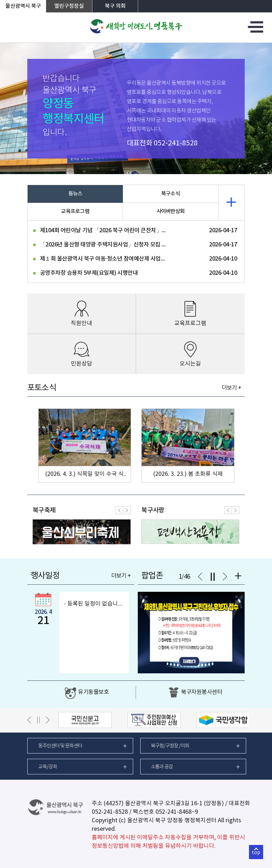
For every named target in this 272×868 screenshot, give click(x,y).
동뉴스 (75, 194)
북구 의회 (115, 6)
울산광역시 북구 (23, 6)
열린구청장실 (69, 6)
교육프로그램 (75, 212)
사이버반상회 (171, 212)
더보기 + (231, 388)
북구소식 (171, 194)
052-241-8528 (176, 143)
